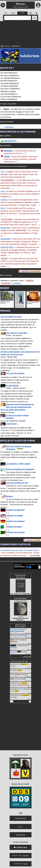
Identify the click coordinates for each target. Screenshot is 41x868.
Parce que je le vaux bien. (17, 333)
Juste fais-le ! (12, 424)
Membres (7, 46)
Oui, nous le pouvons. (15, 373)
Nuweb (25, 863)
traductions (9, 127)
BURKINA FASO (7, 247)
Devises (9, 496)
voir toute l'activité (27, 657)
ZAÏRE (17, 691)
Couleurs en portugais (15, 532)
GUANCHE (6, 283)
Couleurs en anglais (14, 515)
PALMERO (18, 674)
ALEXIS (4, 258)
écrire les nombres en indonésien (20, 469)
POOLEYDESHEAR (16, 629)
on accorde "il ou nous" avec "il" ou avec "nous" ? (20, 550)
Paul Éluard (14, 647)
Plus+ (29, 633)
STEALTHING (7, 219)
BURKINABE (6, 239)
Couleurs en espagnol (15, 521)
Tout (26, 633)
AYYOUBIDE (25, 695)
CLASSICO (16, 283)
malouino (13, 652)
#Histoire (20, 689)
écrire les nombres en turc (17, 483)
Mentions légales (21, 818)
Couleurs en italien (14, 527)
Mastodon (26, 855)
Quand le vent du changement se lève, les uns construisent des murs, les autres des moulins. (17, 407)
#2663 (24, 679)
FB (20, 855)
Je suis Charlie (12, 385)
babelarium (30, 56)
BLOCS (20, 670)
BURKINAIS (5, 228)
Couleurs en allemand (15, 510)
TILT (2, 172)
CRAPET (4, 200)
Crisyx (12, 640)
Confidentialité (20, 834)
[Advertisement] (20, 32)
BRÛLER (24, 664)
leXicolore (13, 646)
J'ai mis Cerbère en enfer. (11, 317)
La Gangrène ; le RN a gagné (18, 464)
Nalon (19, 652)
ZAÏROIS (24, 683)
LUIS (3, 191)
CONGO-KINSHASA (23, 685)
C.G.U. (21, 826)
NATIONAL (8, 151)
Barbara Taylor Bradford (17, 631)
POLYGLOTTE (10, 141)
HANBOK (30, 281)
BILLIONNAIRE (7, 180)
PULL (3, 208)
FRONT (7, 157)
